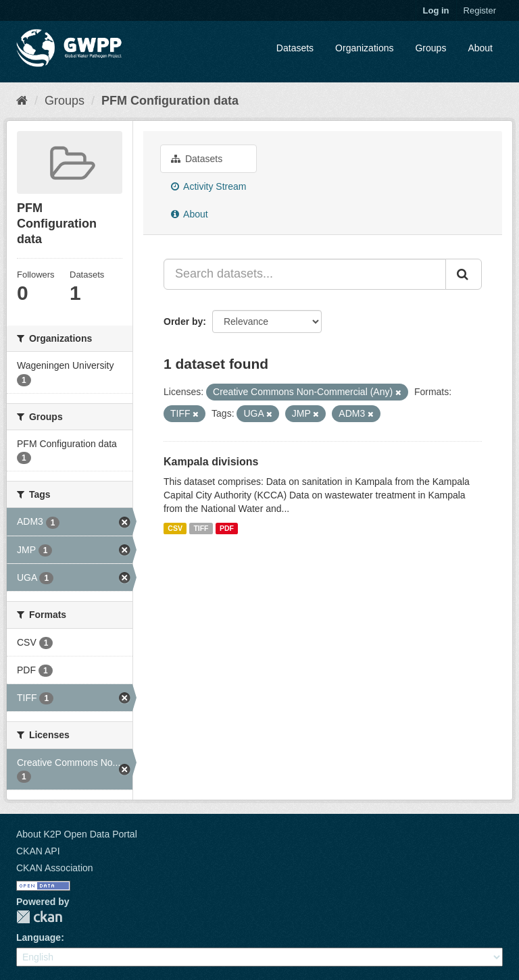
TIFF (201, 528)
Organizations (364, 48)
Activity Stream (208, 186)
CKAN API (38, 851)
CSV (175, 528)
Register (480, 10)
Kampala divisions (211, 462)
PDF (227, 528)
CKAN (39, 917)
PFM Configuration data (170, 101)
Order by (183, 321)
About (480, 48)
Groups (430, 48)
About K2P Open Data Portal (77, 834)
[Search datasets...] (305, 274)
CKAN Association (55, 868)
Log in (436, 10)
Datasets (295, 48)
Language (39, 937)
